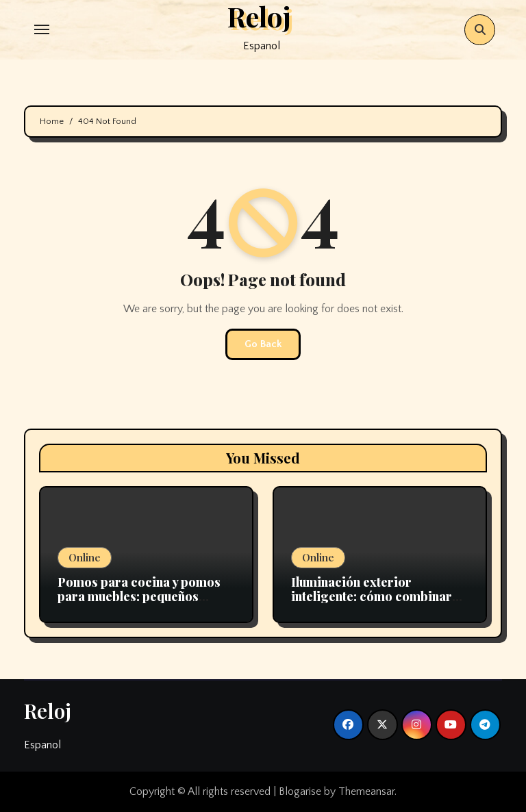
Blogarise (300, 791)
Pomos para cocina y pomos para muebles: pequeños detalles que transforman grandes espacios (139, 604)
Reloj (48, 711)
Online (85, 557)
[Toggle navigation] (42, 29)
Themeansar (366, 791)
